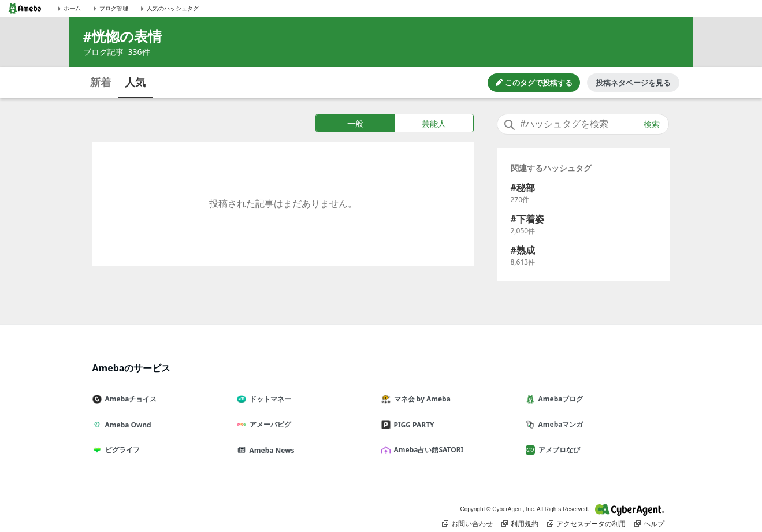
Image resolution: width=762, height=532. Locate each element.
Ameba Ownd (127, 425)
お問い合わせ (467, 524)
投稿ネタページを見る (633, 83)
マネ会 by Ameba (421, 399)
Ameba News (270, 450)
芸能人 (434, 123)
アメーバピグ (269, 424)
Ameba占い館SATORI (427, 450)
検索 (652, 124)
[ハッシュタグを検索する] (583, 124)
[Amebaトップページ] (25, 8)
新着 (101, 82)
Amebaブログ (559, 399)
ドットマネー (269, 399)
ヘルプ (649, 524)
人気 (135, 82)
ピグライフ (121, 450)
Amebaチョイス (129, 399)
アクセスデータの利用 (586, 524)
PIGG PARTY (412, 425)
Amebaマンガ (559, 424)
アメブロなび (557, 450)
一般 (355, 123)
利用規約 (520, 524)
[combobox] (583, 124)
